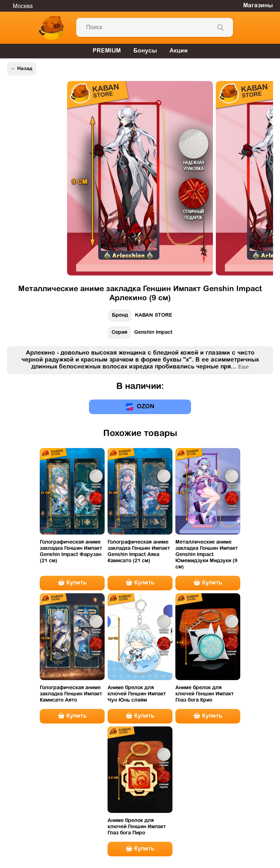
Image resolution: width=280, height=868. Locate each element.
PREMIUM (107, 51)
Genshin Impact (140, 334)
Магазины (258, 6)
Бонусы (145, 51)
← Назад (21, 69)
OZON (140, 407)
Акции (179, 51)
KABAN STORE (140, 317)
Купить (72, 583)
